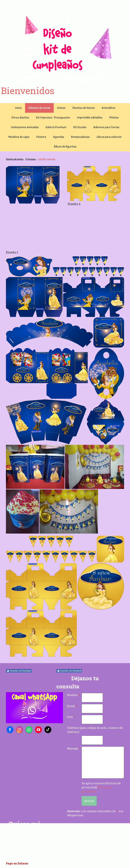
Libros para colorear (109, 137)
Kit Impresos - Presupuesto (53, 118)
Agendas (59, 137)
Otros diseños (20, 118)
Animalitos (108, 108)
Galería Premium (56, 127)
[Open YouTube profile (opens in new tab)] (38, 730)
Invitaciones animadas (25, 127)
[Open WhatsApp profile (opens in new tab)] (29, 730)
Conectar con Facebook (19, 671)
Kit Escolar (80, 127)
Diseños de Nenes (84, 108)
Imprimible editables (90, 118)
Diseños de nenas (39, 108)
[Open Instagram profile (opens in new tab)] (19, 730)
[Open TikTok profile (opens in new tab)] (48, 730)
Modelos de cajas (19, 137)
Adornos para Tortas (106, 127)
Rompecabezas (80, 137)
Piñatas (114, 118)
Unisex (61, 108)
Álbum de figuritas (65, 147)
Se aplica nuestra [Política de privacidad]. (101, 787)
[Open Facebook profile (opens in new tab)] (10, 730)
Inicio (18, 108)
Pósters (41, 137)
